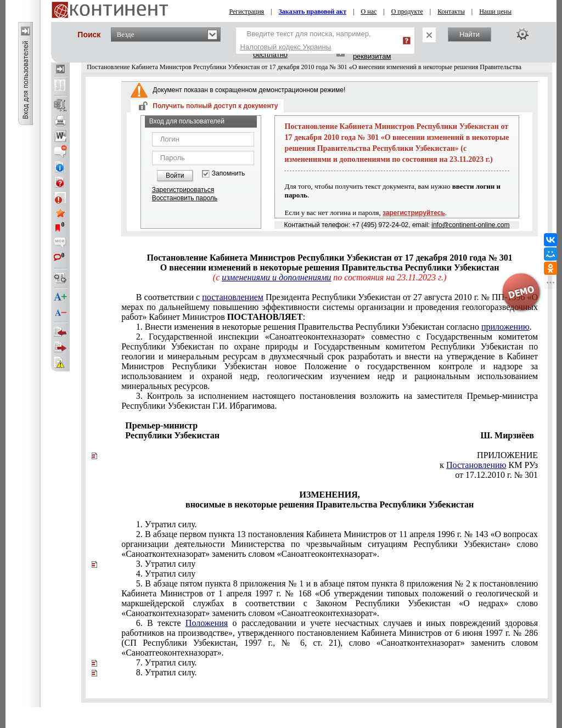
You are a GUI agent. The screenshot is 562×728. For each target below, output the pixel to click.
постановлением (233, 297)
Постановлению (476, 465)
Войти (175, 176)
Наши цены (495, 12)
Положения (207, 623)
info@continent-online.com (470, 225)
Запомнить (228, 174)
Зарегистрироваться (183, 190)
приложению (505, 327)
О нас (369, 12)
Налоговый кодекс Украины (286, 47)
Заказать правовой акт (313, 12)
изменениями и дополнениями (276, 277)
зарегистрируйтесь (414, 213)
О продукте (407, 12)
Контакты (451, 12)
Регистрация (247, 12)
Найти (470, 34)
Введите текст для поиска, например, (306, 40)
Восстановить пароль (185, 198)
